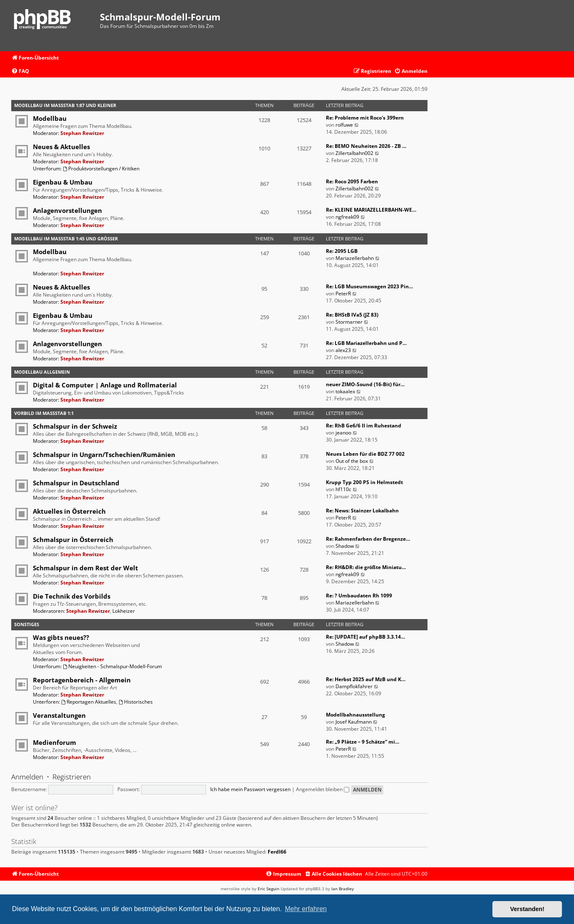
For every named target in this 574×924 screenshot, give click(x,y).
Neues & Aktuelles (61, 147)
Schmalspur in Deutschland (76, 483)
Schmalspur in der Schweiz (75, 426)
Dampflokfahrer (354, 686)
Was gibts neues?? (61, 637)
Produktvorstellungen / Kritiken (101, 169)
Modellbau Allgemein (42, 372)
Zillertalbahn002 (354, 153)
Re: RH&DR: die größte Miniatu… (366, 567)
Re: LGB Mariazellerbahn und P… (366, 343)
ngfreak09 (347, 217)
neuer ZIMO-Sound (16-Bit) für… (365, 384)
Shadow (345, 546)
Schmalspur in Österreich (73, 539)
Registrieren (72, 777)
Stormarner (349, 322)
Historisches (136, 702)
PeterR (343, 293)
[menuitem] (20, 71)
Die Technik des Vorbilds (72, 596)
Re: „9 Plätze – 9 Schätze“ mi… (363, 742)
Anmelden (27, 777)
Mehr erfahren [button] (306, 909)
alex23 (343, 350)
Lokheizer (124, 611)
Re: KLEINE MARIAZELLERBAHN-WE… (371, 210)
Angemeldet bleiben (323, 789)
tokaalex (345, 391)
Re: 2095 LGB (342, 251)
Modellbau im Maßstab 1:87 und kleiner (65, 105)
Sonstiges (27, 624)
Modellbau (50, 118)
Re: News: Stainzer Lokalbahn (362, 511)
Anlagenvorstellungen (67, 210)
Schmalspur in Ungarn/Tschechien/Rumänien (104, 455)
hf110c (343, 489)
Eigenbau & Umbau (63, 182)
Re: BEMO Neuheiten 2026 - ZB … (366, 146)
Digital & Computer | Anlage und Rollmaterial (105, 385)
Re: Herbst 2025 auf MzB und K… (366, 679)
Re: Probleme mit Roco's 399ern (365, 118)
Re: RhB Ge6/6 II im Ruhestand (364, 426)
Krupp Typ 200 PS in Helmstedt (364, 482)
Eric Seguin (268, 889)
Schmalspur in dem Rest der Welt (86, 568)
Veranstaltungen (59, 715)
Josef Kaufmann (354, 722)
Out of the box (352, 461)
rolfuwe (344, 125)
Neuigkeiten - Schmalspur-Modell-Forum (112, 666)
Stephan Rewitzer (82, 133)
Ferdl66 (277, 852)
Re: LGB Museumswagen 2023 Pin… (369, 286)
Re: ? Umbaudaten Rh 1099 (359, 596)
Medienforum (55, 742)
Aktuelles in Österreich (69, 511)
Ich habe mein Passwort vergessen (250, 789)
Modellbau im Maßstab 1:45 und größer (66, 238)
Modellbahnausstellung (355, 715)
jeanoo (343, 433)
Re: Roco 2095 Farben (352, 181)
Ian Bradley (343, 889)
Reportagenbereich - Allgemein (82, 680)
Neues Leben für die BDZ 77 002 (365, 454)
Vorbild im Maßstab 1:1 (44, 413)
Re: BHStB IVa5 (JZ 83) (352, 315)
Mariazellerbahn (355, 258)
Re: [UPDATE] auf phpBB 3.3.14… (365, 637)
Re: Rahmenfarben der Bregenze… (368, 539)
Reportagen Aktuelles (89, 702)
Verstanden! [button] (527, 909)
